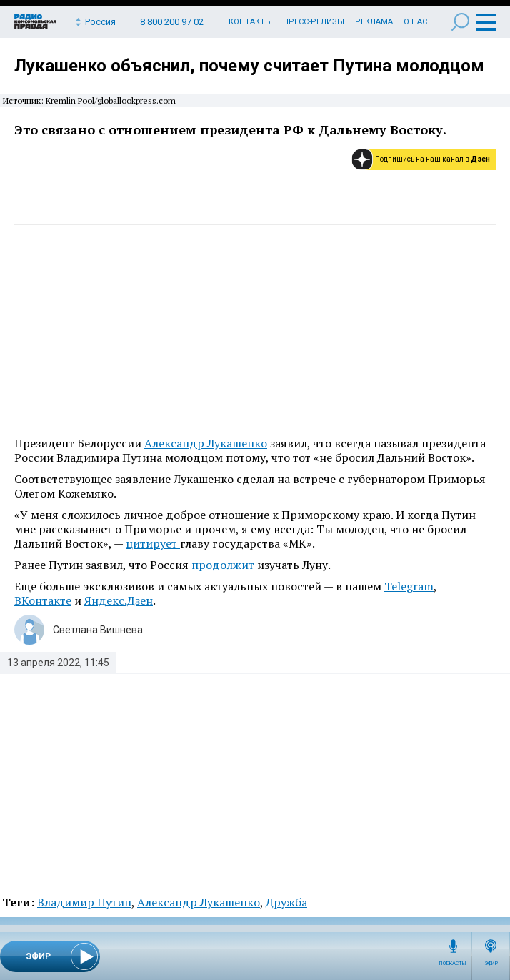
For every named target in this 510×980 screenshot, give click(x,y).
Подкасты (453, 964)
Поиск (460, 22)
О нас (415, 22)
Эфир (491, 964)
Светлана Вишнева (98, 630)
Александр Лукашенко (206, 443)
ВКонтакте (43, 600)
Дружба (286, 902)
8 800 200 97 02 (172, 22)
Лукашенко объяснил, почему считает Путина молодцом (249, 66)
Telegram (409, 586)
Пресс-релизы (314, 22)
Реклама (374, 22)
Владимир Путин (84, 902)
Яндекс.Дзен (119, 600)
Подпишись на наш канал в (432, 159)
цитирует (153, 543)
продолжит (224, 565)
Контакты (250, 22)
